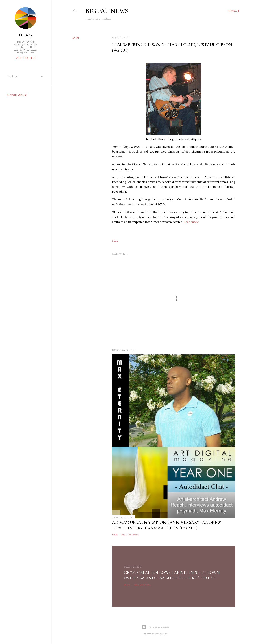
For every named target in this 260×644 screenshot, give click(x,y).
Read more (191, 222)
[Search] (233, 11)
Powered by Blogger (156, 627)
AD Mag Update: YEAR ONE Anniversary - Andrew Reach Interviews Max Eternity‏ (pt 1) (167, 525)
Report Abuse (17, 95)
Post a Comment (130, 535)
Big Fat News (107, 11)
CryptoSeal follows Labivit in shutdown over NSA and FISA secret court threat (172, 575)
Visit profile (26, 58)
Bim (165, 634)
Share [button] (76, 38)
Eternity (26, 35)
